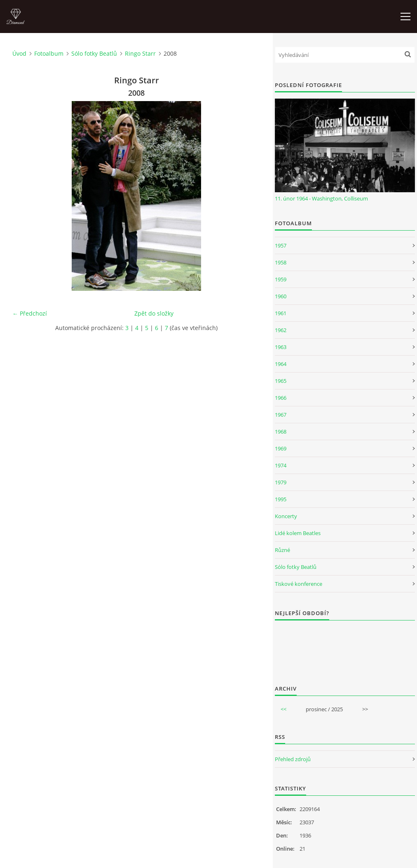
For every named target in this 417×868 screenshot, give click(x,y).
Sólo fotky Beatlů (94, 53)
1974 (281, 465)
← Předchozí (30, 313)
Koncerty (286, 516)
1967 (281, 415)
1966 (281, 398)
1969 (281, 448)
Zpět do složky (154, 313)
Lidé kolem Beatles (298, 533)
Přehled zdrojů (293, 759)
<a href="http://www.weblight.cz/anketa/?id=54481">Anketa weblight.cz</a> (345, 647)
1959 (281, 279)
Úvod (19, 53)
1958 (281, 262)
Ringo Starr (140, 53)
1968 (281, 432)
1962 (281, 330)
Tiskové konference (299, 584)
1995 (281, 499)
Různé (282, 550)
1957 (281, 245)
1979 (281, 482)
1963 (281, 347)
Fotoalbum (49, 53)
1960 (281, 296)
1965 (281, 381)
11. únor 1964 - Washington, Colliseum (321, 198)
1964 (281, 364)
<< (283, 709)
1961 (281, 313)
